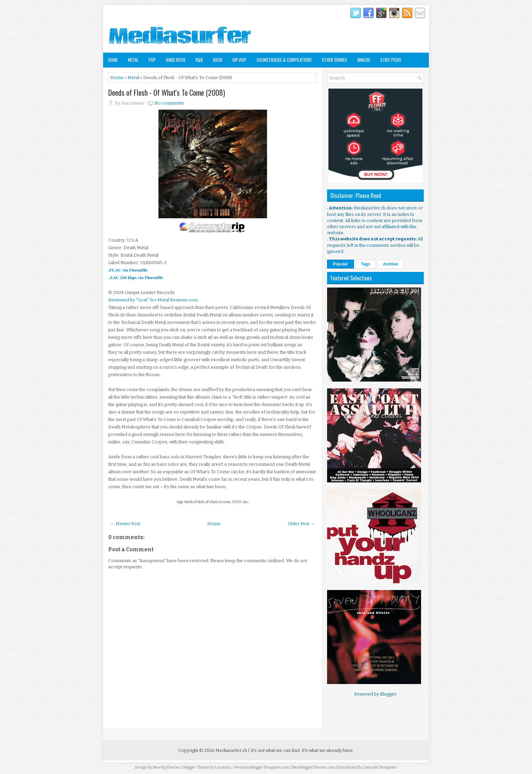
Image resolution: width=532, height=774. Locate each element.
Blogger (388, 694)
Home (113, 60)
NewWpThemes (167, 767)
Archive (391, 264)
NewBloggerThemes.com (314, 767)
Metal (133, 60)
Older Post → (301, 524)
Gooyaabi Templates (380, 767)
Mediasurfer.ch (231, 750)
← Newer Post (125, 524)
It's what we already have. (328, 750)
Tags (366, 264)
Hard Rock (176, 60)
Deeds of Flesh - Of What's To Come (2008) (167, 92)
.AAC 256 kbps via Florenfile (136, 278)
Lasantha (223, 767)
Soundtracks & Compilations (284, 60)
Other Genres (335, 60)
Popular (340, 264)
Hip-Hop (239, 60)
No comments (169, 103)
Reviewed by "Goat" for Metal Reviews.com (153, 300)
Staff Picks (391, 60)
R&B (199, 60)
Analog (364, 60)
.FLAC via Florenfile (128, 270)
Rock (218, 60)
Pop (152, 60)
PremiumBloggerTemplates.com (262, 767)
